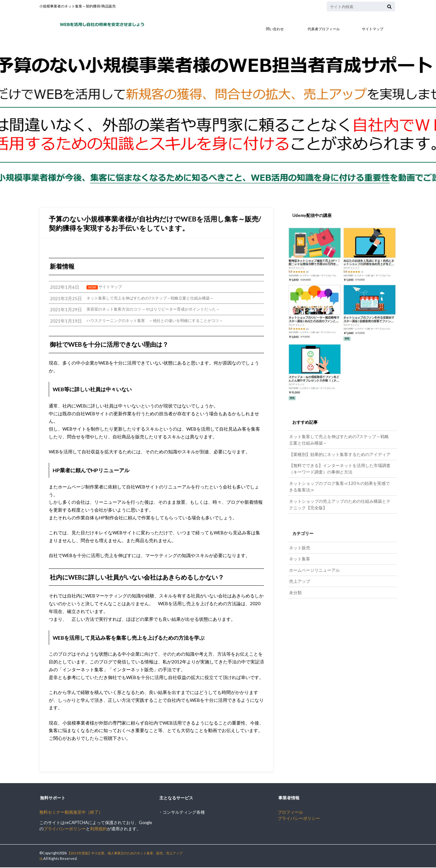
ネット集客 (299, 552)
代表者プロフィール (324, 29)
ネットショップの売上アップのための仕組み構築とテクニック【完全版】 (339, 500)
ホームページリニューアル (314, 563)
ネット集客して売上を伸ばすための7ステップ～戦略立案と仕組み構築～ (338, 439)
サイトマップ (373, 29)
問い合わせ (275, 29)
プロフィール (290, 813)
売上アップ (299, 574)
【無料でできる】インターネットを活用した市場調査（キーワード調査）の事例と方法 (339, 466)
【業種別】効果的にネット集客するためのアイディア (339, 453)
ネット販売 (299, 542)
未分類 (295, 584)
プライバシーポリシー (65, 829)
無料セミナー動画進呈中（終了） (71, 813)
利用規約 (99, 829)
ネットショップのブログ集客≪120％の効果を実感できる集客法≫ (339, 483)
